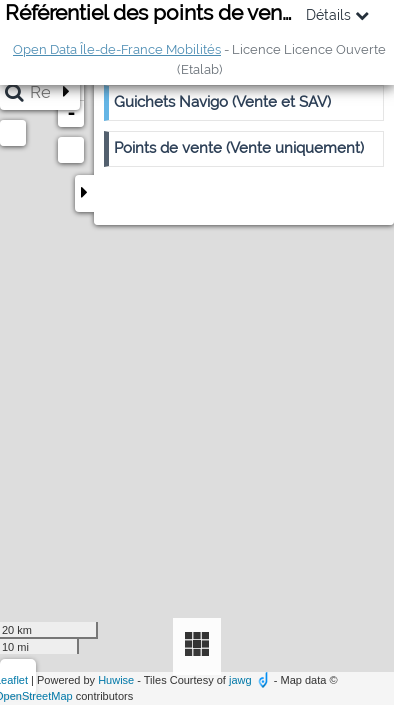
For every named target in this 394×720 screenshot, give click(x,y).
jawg (240, 680)
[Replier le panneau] (84, 193)
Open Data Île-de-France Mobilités (117, 49)
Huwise (116, 680)
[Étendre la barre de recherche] (66, 93)
